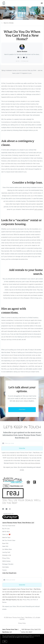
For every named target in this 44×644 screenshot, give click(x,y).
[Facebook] (3, 509)
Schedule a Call (7, 555)
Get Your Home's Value (9, 540)
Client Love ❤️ (6, 535)
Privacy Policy (6, 558)
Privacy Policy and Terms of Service (30, 463)
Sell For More (6, 532)
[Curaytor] (10, 519)
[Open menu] (42, 3)
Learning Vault (6, 552)
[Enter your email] (24, 443)
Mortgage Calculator (8, 564)
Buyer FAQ (5, 543)
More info (32, 637)
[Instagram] (10, 509)
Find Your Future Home (9, 526)
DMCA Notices (6, 561)
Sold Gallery (6, 567)
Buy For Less (6, 529)
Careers (5, 570)
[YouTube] (7, 509)
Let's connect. (39, 209)
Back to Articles (9, 23)
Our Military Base (7, 549)
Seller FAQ (5, 546)
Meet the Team (6, 537)
